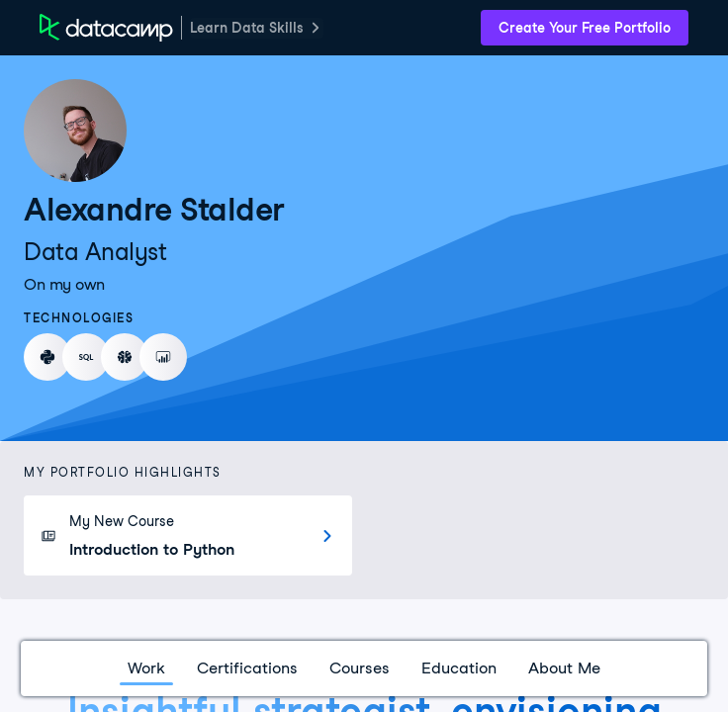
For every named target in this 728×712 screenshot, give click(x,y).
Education (459, 668)
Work (146, 668)
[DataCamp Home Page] (106, 28)
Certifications (247, 668)
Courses (360, 668)
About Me (564, 668)
